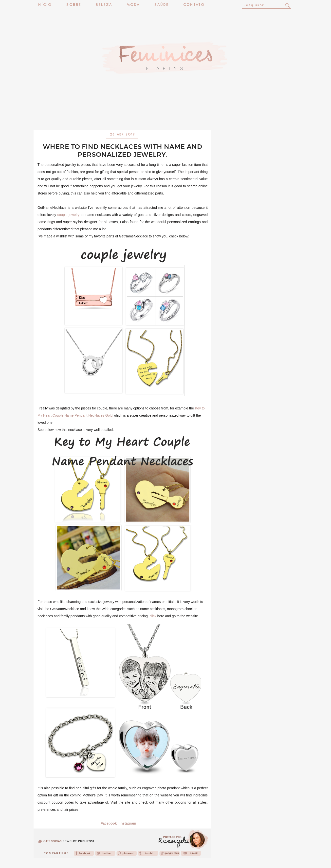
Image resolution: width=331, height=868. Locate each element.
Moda (133, 5)
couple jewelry (68, 215)
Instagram (128, 823)
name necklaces (98, 215)
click (153, 616)
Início (44, 5)
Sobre (74, 5)
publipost (86, 841)
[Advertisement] (165, 117)
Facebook (109, 823)
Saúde (162, 5)
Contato (194, 5)
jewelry (70, 841)
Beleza (104, 5)
